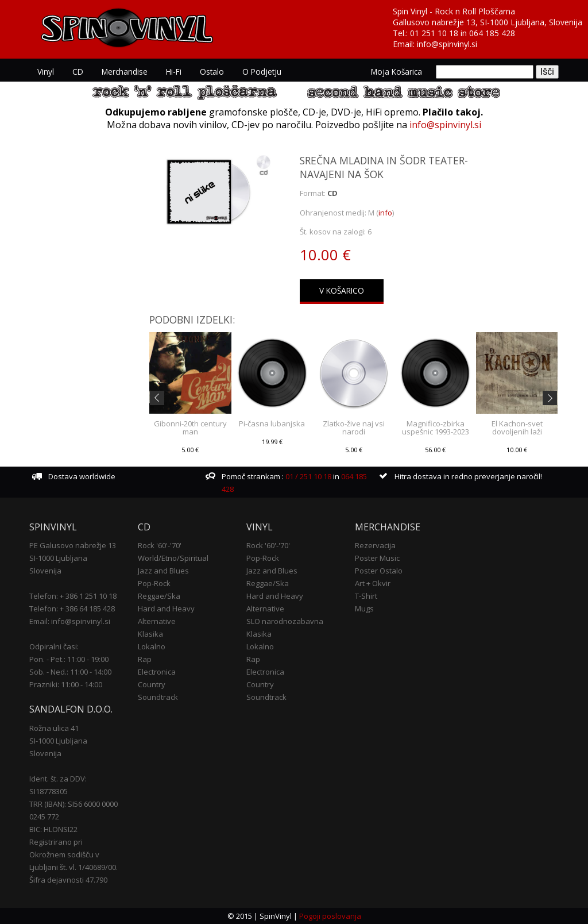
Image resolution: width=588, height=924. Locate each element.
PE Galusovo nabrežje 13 (73, 545)
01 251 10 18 (434, 33)
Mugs (364, 609)
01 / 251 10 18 (307, 476)
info (385, 213)
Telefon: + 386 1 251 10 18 (73, 596)
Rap (145, 659)
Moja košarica (396, 72)
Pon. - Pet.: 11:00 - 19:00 (69, 659)
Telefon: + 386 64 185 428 (72, 609)
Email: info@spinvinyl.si (70, 621)
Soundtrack (158, 697)
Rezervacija (375, 545)
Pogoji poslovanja (330, 916)
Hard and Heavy (166, 609)
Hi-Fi (174, 72)
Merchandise (125, 72)
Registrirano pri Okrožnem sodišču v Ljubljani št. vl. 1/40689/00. (73, 854)
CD (78, 72)
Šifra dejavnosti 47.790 (68, 880)
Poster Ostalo (379, 571)
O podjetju (262, 72)
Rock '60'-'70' (160, 545)
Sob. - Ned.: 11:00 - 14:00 (70, 672)
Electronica (157, 672)
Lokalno (152, 646)
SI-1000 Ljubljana (58, 558)
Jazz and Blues (163, 571)
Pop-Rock (154, 583)
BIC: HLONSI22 (53, 829)
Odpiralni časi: (54, 646)
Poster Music (377, 558)
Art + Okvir (373, 583)
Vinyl (46, 72)
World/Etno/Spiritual (173, 558)
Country (152, 684)
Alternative (157, 621)
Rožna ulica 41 (54, 728)
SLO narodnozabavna (285, 621)
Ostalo (212, 72)
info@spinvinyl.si (447, 44)
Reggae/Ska (159, 596)
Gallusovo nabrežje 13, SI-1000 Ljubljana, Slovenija (488, 22)
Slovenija (45, 571)
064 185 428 (492, 33)
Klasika (150, 634)
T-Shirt (366, 596)
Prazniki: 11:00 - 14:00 (66, 684)
